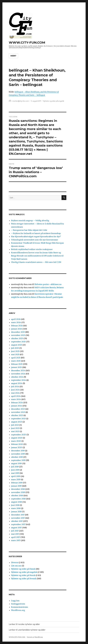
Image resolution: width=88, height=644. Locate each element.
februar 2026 (17, 326)
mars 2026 (16, 322)
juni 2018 (15, 505)
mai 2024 (15, 393)
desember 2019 (18, 451)
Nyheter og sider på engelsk (54, 101)
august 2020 (17, 438)
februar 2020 (17, 444)
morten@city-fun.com (21, 101)
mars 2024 (16, 399)
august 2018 (16, 502)
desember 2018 (18, 489)
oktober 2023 (17, 415)
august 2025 (17, 345)
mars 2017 (16, 540)
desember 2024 (18, 370)
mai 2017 (15, 534)
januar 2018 (16, 512)
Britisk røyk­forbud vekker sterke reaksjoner (32, 249)
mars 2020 (16, 441)
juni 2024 (15, 390)
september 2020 (19, 435)
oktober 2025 (17, 338)
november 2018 (18, 492)
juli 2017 (15, 531)
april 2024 (16, 396)
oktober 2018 (17, 496)
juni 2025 (15, 351)
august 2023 (17, 422)
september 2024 (19, 380)
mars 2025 (16, 361)
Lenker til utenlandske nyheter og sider (27, 630)
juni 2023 (15, 428)
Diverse (15, 562)
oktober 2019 (17, 457)
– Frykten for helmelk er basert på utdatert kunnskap (36, 233)
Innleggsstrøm (18, 604)
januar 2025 (16, 367)
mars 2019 (16, 479)
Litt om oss (16, 566)
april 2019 (16, 476)
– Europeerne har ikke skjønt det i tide (29, 230)
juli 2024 (15, 387)
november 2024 (18, 374)
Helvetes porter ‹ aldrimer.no (48, 284)
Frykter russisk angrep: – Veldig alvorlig (30, 221)
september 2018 (18, 499)
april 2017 (16, 537)
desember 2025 (18, 332)
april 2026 (16, 319)
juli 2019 (15, 467)
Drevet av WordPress (35, 637)
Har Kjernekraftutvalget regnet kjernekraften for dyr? (36, 237)
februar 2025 (17, 364)
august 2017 (16, 528)
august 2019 (16, 463)
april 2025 (16, 358)
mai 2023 (15, 431)
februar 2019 (17, 483)
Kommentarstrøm (19, 607)
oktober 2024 (17, 377)
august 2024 (17, 383)
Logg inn (15, 601)
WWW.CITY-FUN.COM (27, 42)
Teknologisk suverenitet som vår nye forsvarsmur (35, 240)
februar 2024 (17, 403)
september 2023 (18, 419)
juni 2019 (15, 470)
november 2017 (18, 518)
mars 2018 (16, 508)
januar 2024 (17, 406)
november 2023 (18, 412)
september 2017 (18, 524)
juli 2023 (15, 425)
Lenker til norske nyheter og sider (24, 624)
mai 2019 (15, 473)
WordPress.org (18, 610)
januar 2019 (16, 486)
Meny (13, 56)
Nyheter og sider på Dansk (23, 569)
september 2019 (18, 460)
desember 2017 (18, 515)
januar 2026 (17, 329)
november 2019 (18, 454)
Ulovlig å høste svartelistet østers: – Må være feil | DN (36, 262)
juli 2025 (15, 348)
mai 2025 (15, 354)
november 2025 (18, 335)
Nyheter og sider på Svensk (24, 579)
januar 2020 (17, 447)
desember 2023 (18, 409)
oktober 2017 (17, 521)
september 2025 (18, 342)
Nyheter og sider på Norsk (23, 575)
